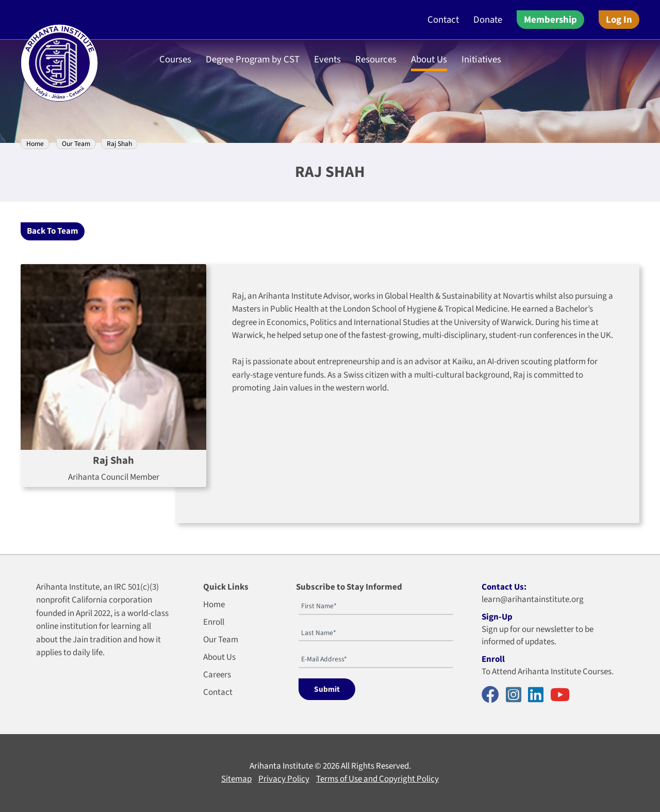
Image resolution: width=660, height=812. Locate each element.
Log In (619, 20)
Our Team (76, 144)
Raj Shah (119, 144)
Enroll (214, 622)
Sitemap (236, 779)
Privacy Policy (284, 779)
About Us (429, 59)
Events (327, 59)
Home (35, 144)
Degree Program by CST (253, 59)
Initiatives (481, 59)
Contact (443, 20)
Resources (376, 59)
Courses (175, 59)
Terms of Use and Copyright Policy (377, 779)
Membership (550, 20)
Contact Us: (504, 587)
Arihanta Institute (281, 766)
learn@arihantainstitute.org (533, 599)
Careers (217, 675)
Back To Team (53, 231)
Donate (488, 20)
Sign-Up (497, 617)
